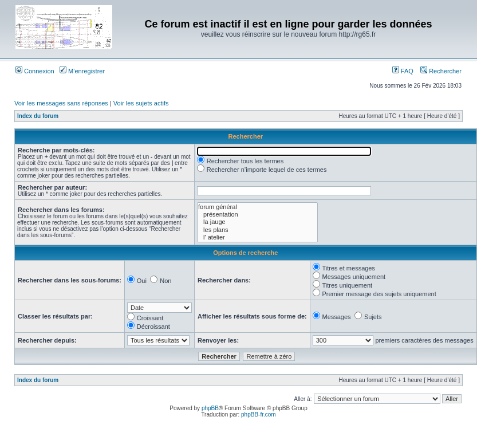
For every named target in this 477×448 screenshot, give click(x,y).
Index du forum (38, 116)
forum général (257, 207)
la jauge (257, 222)
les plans (257, 230)
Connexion (35, 71)
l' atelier (257, 237)
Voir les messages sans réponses (61, 103)
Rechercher (441, 71)
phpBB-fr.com (259, 414)
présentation (257, 215)
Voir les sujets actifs (141, 103)
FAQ (403, 71)
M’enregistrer (82, 71)
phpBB (210, 408)
